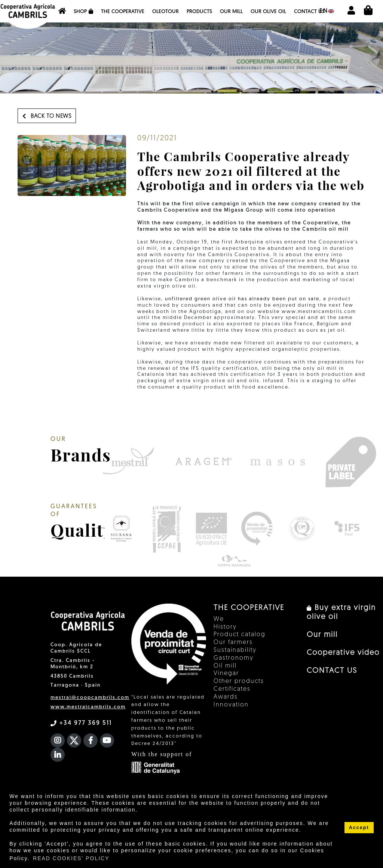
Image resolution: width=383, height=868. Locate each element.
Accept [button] (359, 828)
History (225, 627)
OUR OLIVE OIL (268, 12)
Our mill (231, 12)
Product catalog (240, 635)
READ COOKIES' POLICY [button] (71, 858)
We (219, 619)
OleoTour (166, 12)
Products (199, 12)
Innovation (231, 705)
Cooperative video (343, 653)
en (327, 11)
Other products (239, 681)
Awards (226, 697)
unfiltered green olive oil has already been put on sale (241, 299)
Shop (83, 12)
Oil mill (225, 666)
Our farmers (233, 642)
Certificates (232, 689)
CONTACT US (309, 12)
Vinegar (226, 674)
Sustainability (235, 650)
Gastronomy (234, 658)
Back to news (47, 116)
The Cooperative (123, 12)
